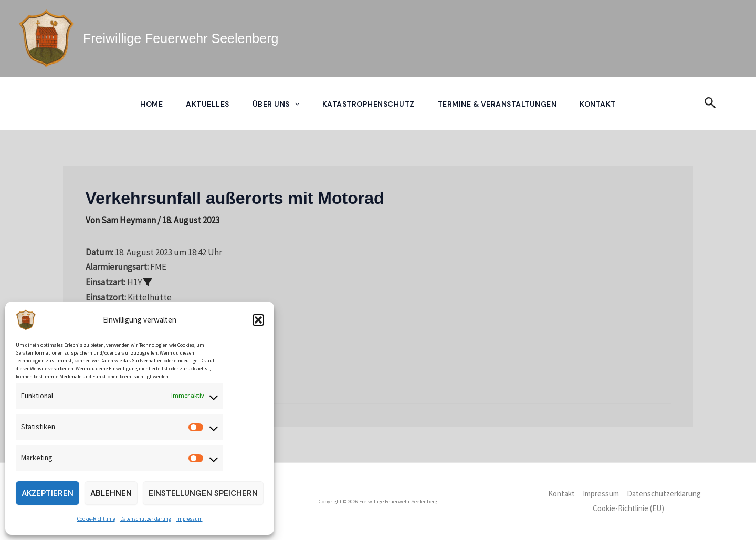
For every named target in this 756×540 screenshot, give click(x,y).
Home (151, 104)
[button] (258, 320)
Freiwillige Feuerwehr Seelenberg (181, 38)
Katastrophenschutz (369, 104)
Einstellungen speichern (203, 493)
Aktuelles (208, 104)
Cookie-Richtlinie (96, 519)
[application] (295, 104)
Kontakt (598, 104)
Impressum (190, 519)
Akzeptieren (48, 493)
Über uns (276, 104)
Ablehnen (111, 493)
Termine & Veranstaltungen (497, 104)
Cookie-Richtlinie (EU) (628, 508)
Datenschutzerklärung (146, 519)
